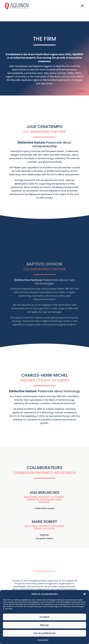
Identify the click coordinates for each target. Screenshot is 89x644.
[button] (85, 601)
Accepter (45, 623)
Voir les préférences (44, 640)
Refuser (44, 632)
